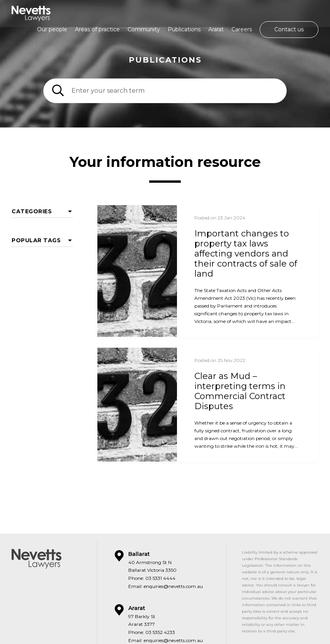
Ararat (216, 29)
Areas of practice (97, 29)
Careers (242, 29)
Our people (52, 29)
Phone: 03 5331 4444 (152, 542)
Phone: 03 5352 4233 (152, 596)
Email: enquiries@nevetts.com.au (166, 550)
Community (144, 29)
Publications (184, 29)
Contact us (289, 29)
